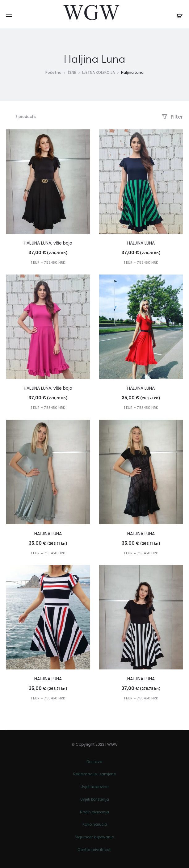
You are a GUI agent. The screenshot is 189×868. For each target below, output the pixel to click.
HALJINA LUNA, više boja (48, 243)
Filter (172, 117)
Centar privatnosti (94, 850)
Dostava (94, 762)
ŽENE (72, 72)
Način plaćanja (94, 812)
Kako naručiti (95, 824)
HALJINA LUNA (141, 243)
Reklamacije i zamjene (94, 774)
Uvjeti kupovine (94, 787)
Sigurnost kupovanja (94, 837)
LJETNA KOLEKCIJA (99, 72)
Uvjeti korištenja (95, 799)
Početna (53, 72)
